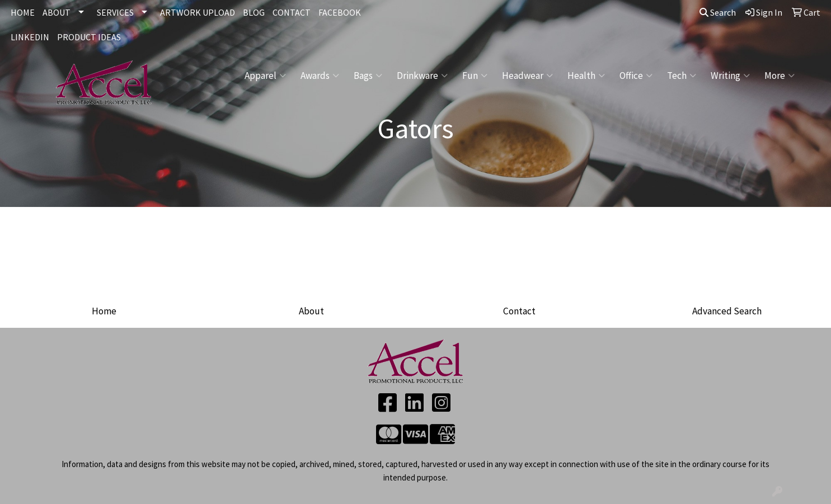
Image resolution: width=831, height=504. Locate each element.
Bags (368, 76)
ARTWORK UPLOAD (198, 12)
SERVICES (115, 12)
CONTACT (292, 12)
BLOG (254, 12)
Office (636, 76)
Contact (519, 311)
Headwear (527, 76)
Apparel (265, 76)
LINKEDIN (30, 37)
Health (586, 76)
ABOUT (57, 12)
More (780, 76)
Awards (320, 76)
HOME (23, 12)
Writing (730, 76)
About (311, 311)
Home (104, 311)
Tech (682, 76)
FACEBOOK (340, 12)
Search (718, 12)
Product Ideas (89, 37)
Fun (475, 76)
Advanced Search (727, 311)
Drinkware (422, 76)
